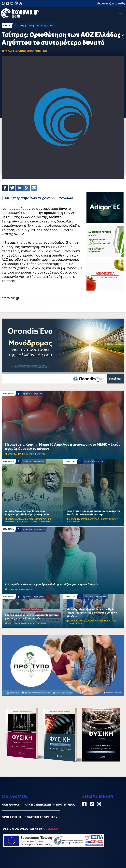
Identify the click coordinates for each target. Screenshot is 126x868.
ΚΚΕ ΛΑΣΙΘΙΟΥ (40, 623)
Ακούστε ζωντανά (111, 3)
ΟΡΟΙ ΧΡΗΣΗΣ (12, 817)
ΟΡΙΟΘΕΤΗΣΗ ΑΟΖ (37, 51)
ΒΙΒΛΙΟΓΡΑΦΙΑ (73, 522)
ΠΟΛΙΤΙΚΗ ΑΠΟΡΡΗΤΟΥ (41, 817)
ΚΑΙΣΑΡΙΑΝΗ (27, 623)
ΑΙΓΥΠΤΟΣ (21, 51)
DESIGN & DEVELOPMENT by (31, 829)
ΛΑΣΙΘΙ (11, 519)
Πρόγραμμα (65, 805)
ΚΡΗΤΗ (7, 26)
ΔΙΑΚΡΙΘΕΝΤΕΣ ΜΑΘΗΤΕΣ (39, 522)
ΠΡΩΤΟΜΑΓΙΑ (14, 623)
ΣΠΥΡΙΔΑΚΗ (13, 589)
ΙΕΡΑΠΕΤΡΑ (8, 394)
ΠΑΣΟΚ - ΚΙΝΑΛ (26, 589)
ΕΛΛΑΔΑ (9, 51)
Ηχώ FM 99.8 (11, 805)
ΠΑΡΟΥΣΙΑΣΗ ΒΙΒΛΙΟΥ (98, 519)
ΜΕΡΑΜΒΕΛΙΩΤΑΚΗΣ (97, 621)
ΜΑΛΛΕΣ (83, 621)
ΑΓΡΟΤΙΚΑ (12, 454)
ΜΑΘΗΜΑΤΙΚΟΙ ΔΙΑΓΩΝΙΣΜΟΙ (28, 519)
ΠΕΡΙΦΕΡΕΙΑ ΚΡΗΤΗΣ (27, 454)
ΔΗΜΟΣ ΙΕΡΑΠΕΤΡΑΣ (78, 519)
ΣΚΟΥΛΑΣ (113, 519)
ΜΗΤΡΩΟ (42, 454)
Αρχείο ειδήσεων (38, 805)
